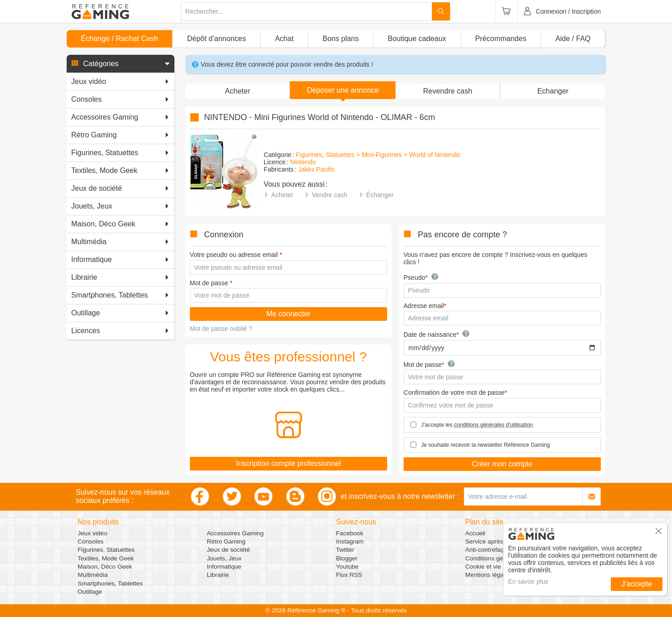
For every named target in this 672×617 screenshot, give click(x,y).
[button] (121, 64)
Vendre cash (330, 195)
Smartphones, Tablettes (110, 583)
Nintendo (303, 162)
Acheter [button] (238, 91)
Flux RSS (349, 575)
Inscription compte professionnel (288, 463)
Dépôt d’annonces (217, 39)
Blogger (347, 558)
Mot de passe (209, 283)
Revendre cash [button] (448, 91)
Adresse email (424, 306)
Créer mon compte (502, 464)
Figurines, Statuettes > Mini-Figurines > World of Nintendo (378, 155)
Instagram (350, 541)
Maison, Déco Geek (105, 567)
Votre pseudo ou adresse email (234, 255)
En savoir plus (528, 581)
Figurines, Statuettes (106, 550)
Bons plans (341, 39)
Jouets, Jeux (224, 558)
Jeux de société (228, 550)
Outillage (90, 592)
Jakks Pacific (317, 169)
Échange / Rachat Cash (119, 39)
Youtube (347, 567)
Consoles (91, 541)
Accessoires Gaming (235, 533)
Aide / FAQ (573, 39)
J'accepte (637, 584)
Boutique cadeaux (417, 39)
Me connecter (288, 314)
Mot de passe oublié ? (221, 329)
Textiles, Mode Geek (106, 558)
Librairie (218, 575)
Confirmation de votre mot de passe (454, 392)
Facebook (350, 533)
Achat (284, 39)
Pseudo (414, 277)
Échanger (380, 195)
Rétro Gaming (226, 541)
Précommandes (501, 39)
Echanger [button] (553, 91)
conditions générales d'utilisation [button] (493, 425)
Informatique (224, 567)
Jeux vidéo (92, 533)
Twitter (345, 550)
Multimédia (93, 575)
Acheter (282, 195)
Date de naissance (430, 335)
